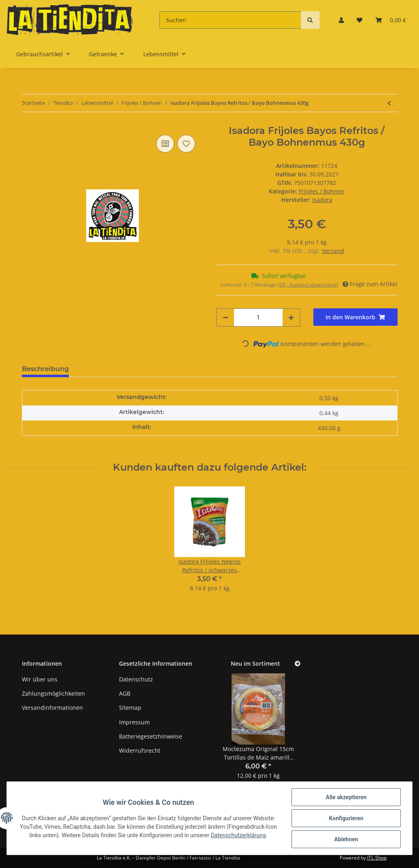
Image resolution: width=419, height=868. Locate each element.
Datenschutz (136, 679)
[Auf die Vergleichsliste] (165, 144)
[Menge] (258, 317)
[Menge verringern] (225, 317)
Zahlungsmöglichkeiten (53, 693)
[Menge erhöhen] (291, 317)
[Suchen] (230, 20)
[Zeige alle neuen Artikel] (298, 664)
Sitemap (130, 708)
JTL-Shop (377, 858)
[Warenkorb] (391, 20)
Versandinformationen (52, 708)
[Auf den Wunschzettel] (186, 144)
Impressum (134, 722)
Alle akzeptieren (346, 797)
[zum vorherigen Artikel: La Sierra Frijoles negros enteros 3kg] (389, 103)
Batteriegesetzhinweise (151, 736)
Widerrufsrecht (140, 750)
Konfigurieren (346, 818)
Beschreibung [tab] (45, 369)
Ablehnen (346, 839)
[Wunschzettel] (359, 20)
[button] (341, 20)
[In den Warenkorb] (355, 317)
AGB (125, 693)
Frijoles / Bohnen (322, 191)
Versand (333, 251)
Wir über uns (40, 679)
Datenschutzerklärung (245, 835)
